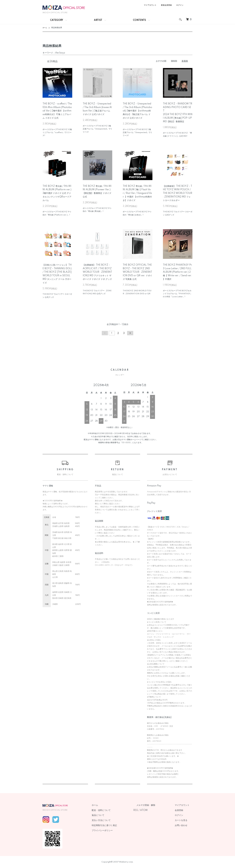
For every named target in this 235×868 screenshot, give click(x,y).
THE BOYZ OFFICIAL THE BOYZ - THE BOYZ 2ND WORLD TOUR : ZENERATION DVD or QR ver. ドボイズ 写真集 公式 (137, 272)
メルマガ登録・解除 (155, 805)
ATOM (156, 810)
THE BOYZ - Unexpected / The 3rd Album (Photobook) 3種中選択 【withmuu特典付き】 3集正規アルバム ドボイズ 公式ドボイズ (137, 111)
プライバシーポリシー (117, 831)
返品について (113, 815)
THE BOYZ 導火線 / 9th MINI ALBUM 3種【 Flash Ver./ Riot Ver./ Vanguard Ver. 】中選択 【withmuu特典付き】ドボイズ (137, 193)
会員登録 (182, 810)
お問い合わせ (184, 825)
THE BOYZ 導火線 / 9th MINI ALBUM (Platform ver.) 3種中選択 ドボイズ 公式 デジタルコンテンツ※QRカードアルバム (57, 193)
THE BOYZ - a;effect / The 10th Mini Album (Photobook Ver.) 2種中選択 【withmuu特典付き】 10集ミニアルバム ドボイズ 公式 (57, 111)
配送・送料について (116, 810)
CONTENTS (139, 20)
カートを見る (184, 820)
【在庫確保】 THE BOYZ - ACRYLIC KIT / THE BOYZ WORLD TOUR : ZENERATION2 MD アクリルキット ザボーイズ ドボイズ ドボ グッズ (97, 272)
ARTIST (98, 20)
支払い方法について (116, 820)
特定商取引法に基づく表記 (119, 825)
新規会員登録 (166, 5)
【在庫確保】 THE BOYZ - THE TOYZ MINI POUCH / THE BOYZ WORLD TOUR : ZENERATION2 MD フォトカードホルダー (178, 193)
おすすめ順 (161, 61)
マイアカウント (150, 5)
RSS (148, 810)
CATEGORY (57, 20)
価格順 (174, 61)
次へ (129, 333)
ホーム (45, 28)
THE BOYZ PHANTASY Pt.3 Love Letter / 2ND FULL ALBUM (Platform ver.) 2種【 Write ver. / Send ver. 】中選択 (178, 272)
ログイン (180, 5)
